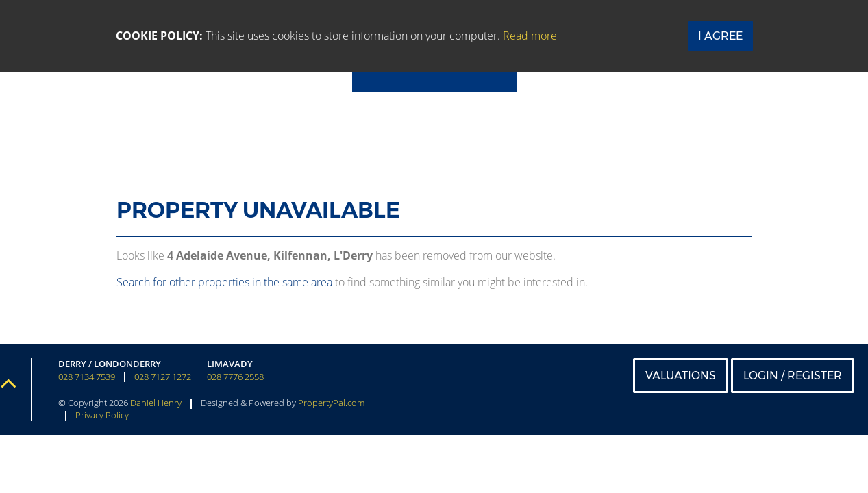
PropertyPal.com (331, 403)
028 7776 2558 (235, 377)
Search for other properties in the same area (224, 282)
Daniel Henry (156, 403)
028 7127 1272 (163, 377)
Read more (530, 36)
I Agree (720, 36)
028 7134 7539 (87, 377)
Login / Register (793, 376)
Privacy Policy (102, 415)
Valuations (681, 376)
